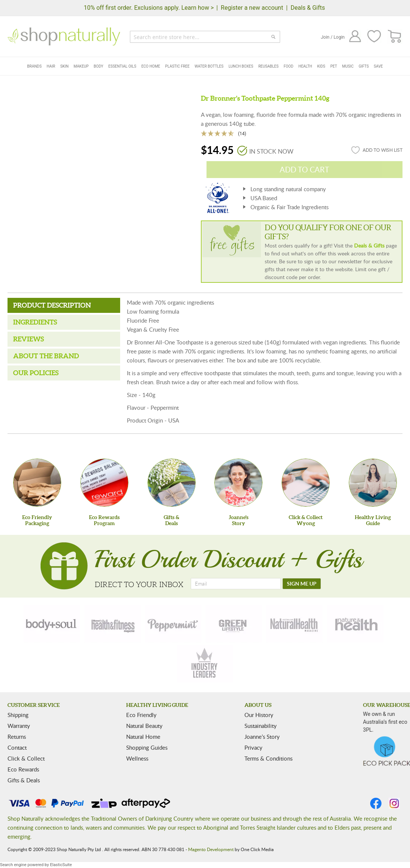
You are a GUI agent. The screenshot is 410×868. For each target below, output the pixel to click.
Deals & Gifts (308, 8)
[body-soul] (52, 624)
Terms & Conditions (268, 758)
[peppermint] (173, 624)
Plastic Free (177, 66)
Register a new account (252, 8)
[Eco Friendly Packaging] (37, 483)
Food (288, 66)
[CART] (395, 37)
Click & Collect (26, 758)
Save (378, 66)
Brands (34, 66)
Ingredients (35, 322)
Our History (259, 715)
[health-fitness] (113, 624)
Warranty (19, 726)
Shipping (18, 715)
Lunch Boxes (241, 66)
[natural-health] (294, 624)
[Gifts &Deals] (172, 483)
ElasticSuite (61, 865)
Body (99, 66)
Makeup (81, 66)
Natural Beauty (144, 726)
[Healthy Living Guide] (373, 483)
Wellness (137, 758)
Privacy (253, 747)
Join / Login (333, 37)
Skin (64, 66)
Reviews (29, 339)
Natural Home (143, 737)
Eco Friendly (141, 715)
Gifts (364, 66)
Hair (51, 66)
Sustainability (261, 726)
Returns (17, 737)
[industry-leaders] (205, 664)
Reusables (268, 66)
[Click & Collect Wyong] (306, 483)
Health (305, 66)
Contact (17, 747)
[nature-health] (355, 624)
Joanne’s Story (262, 737)
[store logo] (64, 36)
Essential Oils (122, 66)
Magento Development (211, 849)
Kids (321, 66)
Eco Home (151, 66)
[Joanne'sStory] (238, 483)
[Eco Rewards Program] (104, 483)
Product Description (52, 305)
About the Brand (46, 356)
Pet (334, 66)
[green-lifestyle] (234, 624)
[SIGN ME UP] (302, 584)
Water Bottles (209, 66)
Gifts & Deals (24, 780)
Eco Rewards (23, 769)
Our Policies (36, 373)
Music (348, 66)
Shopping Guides (147, 747)
